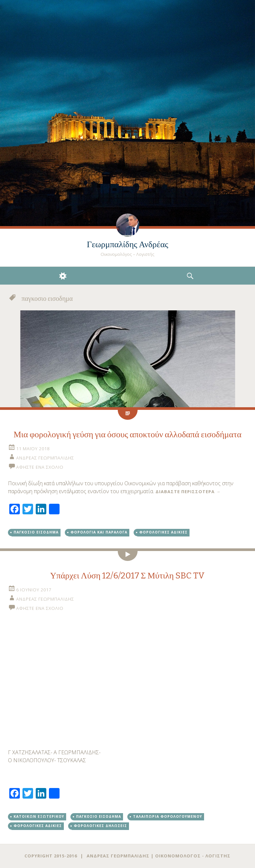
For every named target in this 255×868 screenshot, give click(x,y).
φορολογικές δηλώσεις (100, 826)
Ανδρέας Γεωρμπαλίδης (45, 458)
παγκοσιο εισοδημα (36, 532)
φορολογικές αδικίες (163, 532)
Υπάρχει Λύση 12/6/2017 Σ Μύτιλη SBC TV (128, 576)
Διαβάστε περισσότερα (188, 492)
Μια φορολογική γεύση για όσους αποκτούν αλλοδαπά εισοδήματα (127, 434)
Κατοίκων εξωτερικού (39, 816)
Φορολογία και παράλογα (99, 532)
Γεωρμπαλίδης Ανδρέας (127, 244)
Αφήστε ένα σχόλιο (40, 467)
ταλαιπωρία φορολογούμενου (168, 816)
